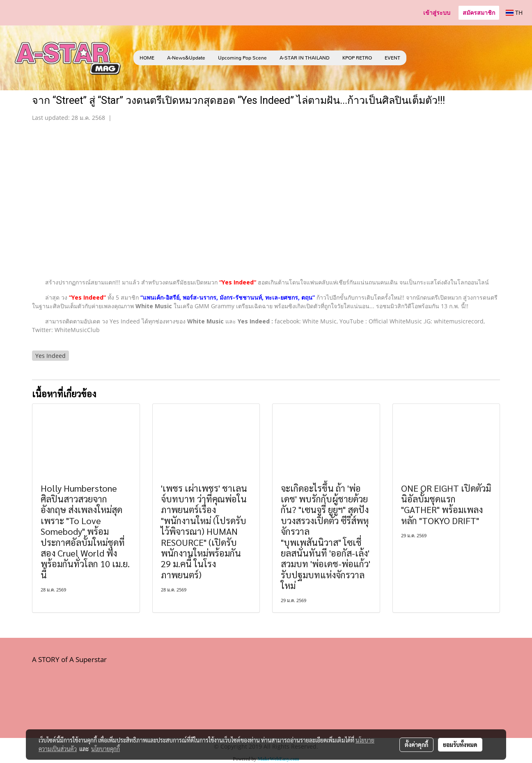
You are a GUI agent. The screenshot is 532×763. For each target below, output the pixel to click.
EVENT (392, 58)
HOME (147, 58)
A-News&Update (186, 58)
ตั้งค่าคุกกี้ (416, 745)
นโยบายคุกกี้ (105, 749)
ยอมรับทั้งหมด (460, 745)
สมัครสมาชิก (479, 13)
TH (514, 13)
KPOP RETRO (357, 58)
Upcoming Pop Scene (242, 58)
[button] (419, 58)
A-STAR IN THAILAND (305, 58)
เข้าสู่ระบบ (437, 13)
